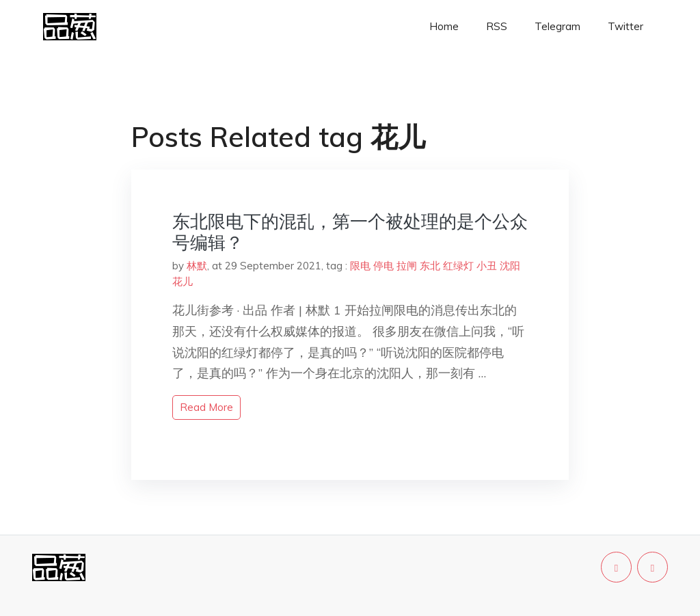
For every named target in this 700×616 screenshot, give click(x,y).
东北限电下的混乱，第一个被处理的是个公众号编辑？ (350, 232)
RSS (497, 26)
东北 (430, 266)
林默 (197, 266)
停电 (383, 266)
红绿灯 (458, 266)
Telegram (557, 26)
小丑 (487, 266)
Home (444, 26)
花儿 (183, 281)
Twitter (625, 26)
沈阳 (510, 266)
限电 (360, 266)
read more (206, 407)
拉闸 (407, 266)
